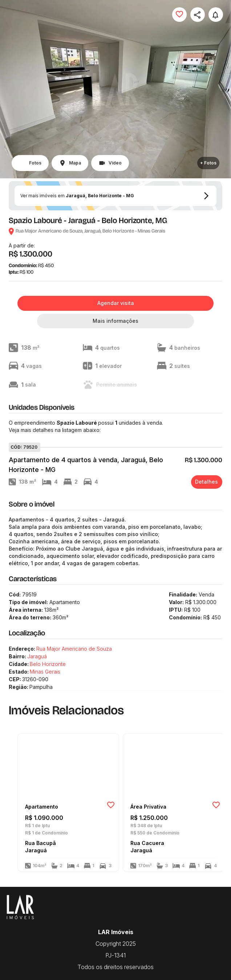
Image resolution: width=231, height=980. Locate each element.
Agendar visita (116, 303)
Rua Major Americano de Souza (74, 649)
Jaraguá (37, 656)
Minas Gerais (45, 672)
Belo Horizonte (48, 664)
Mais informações (115, 321)
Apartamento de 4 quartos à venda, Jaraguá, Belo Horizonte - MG (86, 465)
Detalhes (206, 482)
